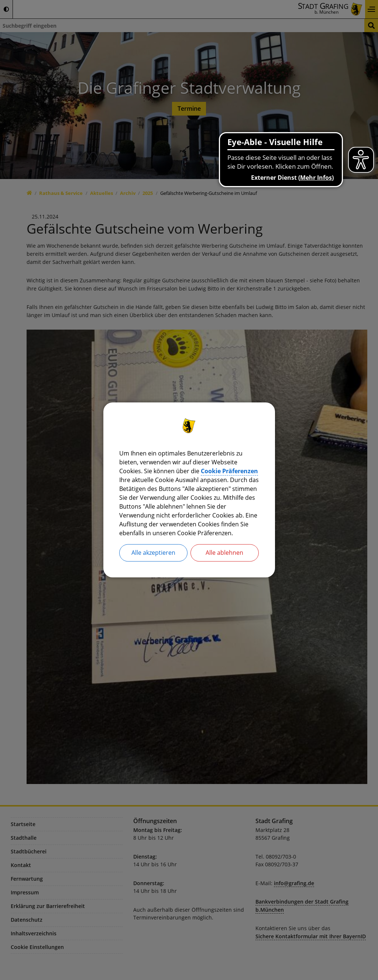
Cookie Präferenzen (229, 471)
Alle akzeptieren (153, 553)
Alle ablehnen (224, 553)
